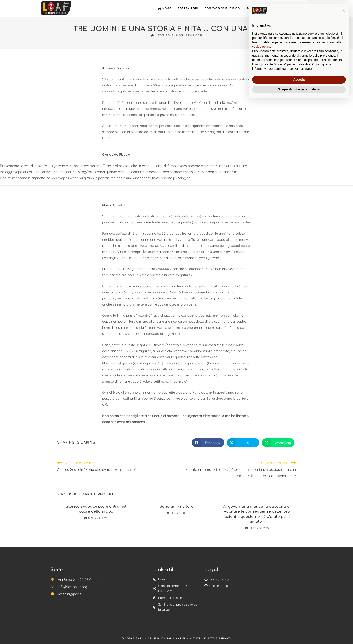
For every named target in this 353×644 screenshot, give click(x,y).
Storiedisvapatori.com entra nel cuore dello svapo (96, 509)
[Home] (152, 35)
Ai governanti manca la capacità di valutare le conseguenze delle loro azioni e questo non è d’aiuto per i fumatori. (257, 514)
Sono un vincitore (176, 507)
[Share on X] (243, 443)
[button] (344, 553)
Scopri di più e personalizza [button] (299, 632)
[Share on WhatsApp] (278, 443)
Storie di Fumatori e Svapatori (180, 35)
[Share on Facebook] (208, 443)
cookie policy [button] (261, 589)
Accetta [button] (299, 622)
